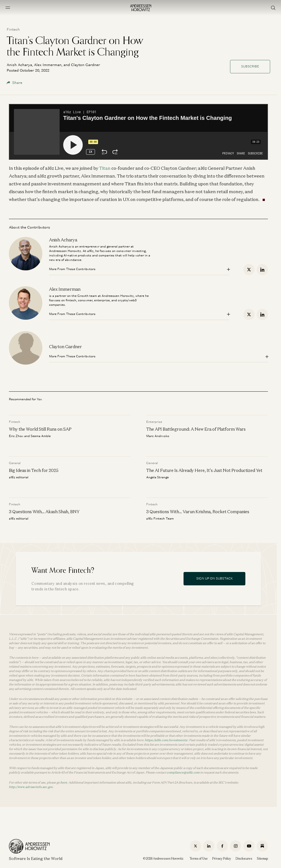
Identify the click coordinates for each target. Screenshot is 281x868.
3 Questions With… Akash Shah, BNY (45, 511)
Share (14, 83)
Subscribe (250, 66)
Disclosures (244, 859)
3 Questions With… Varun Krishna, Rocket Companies (198, 511)
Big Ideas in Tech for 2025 (34, 470)
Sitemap (262, 859)
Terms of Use (199, 859)
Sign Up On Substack (215, 578)
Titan (105, 168)
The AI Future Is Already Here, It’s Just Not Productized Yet (204, 470)
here (64, 782)
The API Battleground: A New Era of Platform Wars (196, 429)
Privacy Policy (222, 859)
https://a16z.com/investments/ (166, 740)
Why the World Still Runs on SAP (40, 429)
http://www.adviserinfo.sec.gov (31, 787)
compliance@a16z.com (183, 772)
